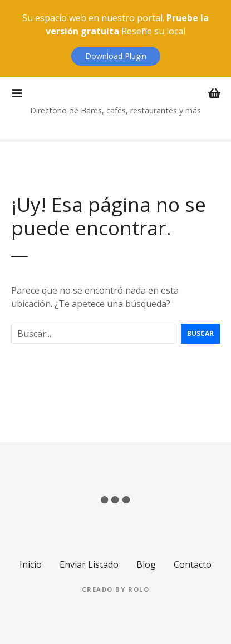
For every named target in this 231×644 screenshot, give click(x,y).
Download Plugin (116, 56)
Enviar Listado (89, 564)
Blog (146, 564)
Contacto (193, 564)
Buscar (200, 333)
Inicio (31, 564)
